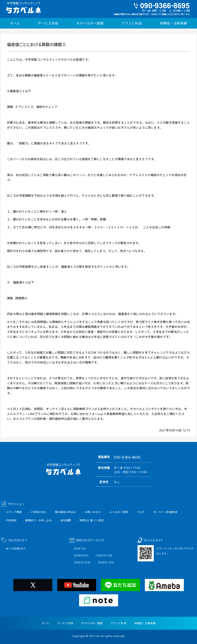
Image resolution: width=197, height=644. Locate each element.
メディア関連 (14, 512)
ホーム (15, 23)
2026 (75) (80, 549)
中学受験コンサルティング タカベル (24, 8)
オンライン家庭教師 (165, 512)
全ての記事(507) (16, 549)
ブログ (141, 512)
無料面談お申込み (66, 512)
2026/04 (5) (81, 555)
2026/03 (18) (104, 555)
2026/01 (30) (106, 562)
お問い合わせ (93, 512)
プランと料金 (132, 23)
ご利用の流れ (38, 512)
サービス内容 (48, 23)
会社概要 (66, 520)
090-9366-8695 (127, 457)
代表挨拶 (11, 520)
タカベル (94, 636)
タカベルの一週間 (90, 23)
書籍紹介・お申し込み (38, 520)
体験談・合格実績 (173, 23)
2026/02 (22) (82, 562)
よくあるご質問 (119, 512)
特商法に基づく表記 (92, 520)
